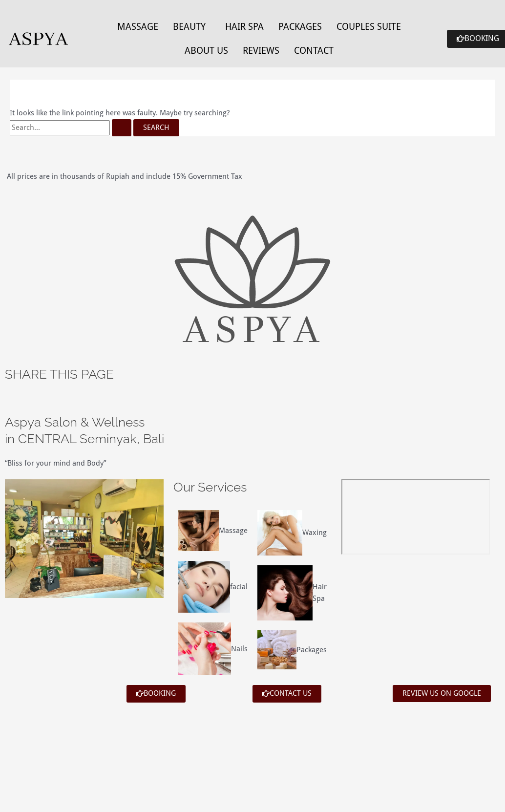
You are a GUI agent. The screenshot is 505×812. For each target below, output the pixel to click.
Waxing (315, 533)
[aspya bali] (416, 517)
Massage (138, 26)
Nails (239, 649)
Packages (300, 26)
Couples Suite (369, 26)
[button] (192, 27)
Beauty (189, 26)
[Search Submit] (122, 128)
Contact (314, 50)
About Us (206, 50)
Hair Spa (244, 26)
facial (239, 587)
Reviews (261, 50)
